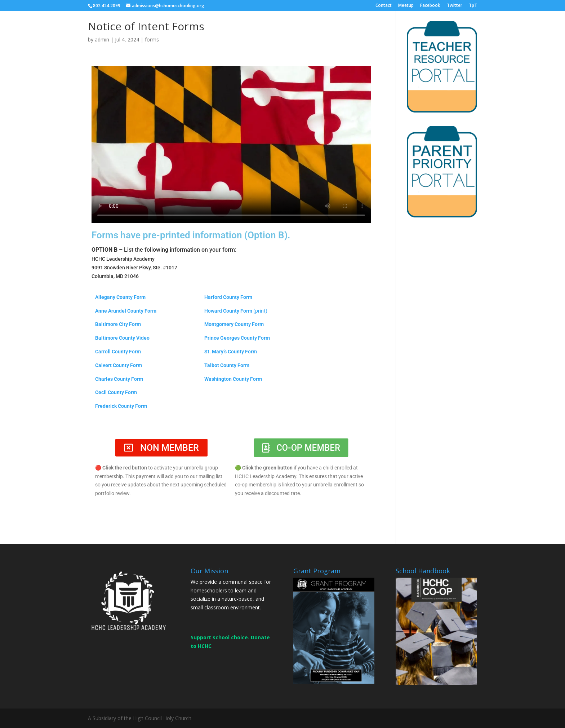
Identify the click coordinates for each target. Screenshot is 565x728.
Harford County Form (228, 297)
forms (152, 39)
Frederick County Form (121, 406)
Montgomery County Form (234, 324)
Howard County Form (228, 311)
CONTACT (482, 19)
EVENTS (402, 19)
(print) (260, 311)
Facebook (430, 6)
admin (102, 39)
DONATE (521, 19)
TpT (473, 6)
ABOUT (331, 19)
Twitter (455, 6)
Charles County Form (119, 379)
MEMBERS (440, 19)
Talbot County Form (227, 365)
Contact (384, 6)
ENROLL (366, 19)
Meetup (406, 6)
